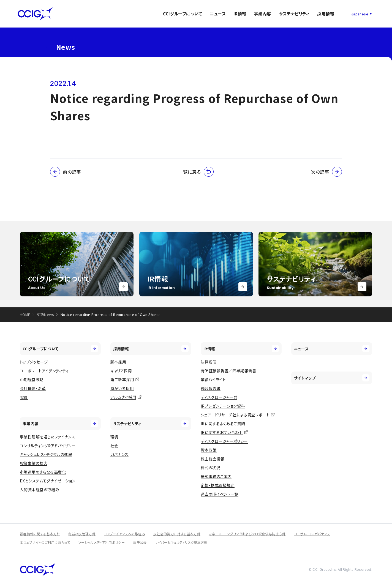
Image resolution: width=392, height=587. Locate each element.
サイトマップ (332, 378)
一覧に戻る (196, 172)
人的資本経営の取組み (40, 490)
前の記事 (66, 172)
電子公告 (140, 542)
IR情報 (240, 14)
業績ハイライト (213, 379)
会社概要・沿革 (33, 388)
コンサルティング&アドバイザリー (48, 446)
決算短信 (209, 362)
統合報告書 (211, 388)
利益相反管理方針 (82, 534)
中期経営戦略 (32, 379)
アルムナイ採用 (123, 397)
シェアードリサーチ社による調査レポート (235, 415)
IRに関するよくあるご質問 (223, 424)
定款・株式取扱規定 (218, 485)
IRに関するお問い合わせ (222, 432)
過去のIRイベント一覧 (220, 494)
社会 (114, 446)
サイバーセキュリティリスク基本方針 (181, 542)
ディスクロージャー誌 (219, 397)
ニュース (218, 14)
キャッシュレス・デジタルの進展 (46, 454)
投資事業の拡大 (34, 463)
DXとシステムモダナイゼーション (48, 481)
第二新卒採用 (122, 379)
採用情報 (326, 14)
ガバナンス (119, 454)
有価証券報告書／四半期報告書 (228, 371)
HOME (25, 314)
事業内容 (263, 14)
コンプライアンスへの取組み (124, 534)
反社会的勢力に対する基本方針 (177, 534)
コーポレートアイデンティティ (44, 371)
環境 (114, 437)
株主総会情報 (213, 459)
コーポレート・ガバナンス (312, 534)
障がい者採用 (122, 388)
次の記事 (326, 172)
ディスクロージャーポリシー (224, 441)
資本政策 (209, 450)
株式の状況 (210, 468)
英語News (45, 314)
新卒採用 (118, 362)
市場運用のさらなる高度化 (43, 472)
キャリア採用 (121, 371)
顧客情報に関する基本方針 (40, 534)
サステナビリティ (294, 14)
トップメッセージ (34, 362)
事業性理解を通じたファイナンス (47, 437)
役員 (24, 397)
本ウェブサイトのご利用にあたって (45, 542)
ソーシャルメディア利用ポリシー (102, 542)
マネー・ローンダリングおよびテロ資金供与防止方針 (247, 534)
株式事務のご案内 (216, 476)
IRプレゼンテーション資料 (223, 406)
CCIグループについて (183, 14)
